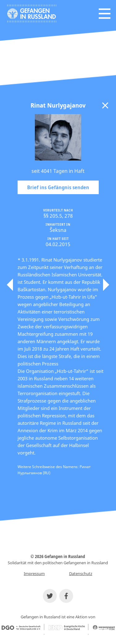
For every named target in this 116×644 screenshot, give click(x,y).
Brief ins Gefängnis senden (58, 187)
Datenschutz (81, 574)
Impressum (34, 574)
